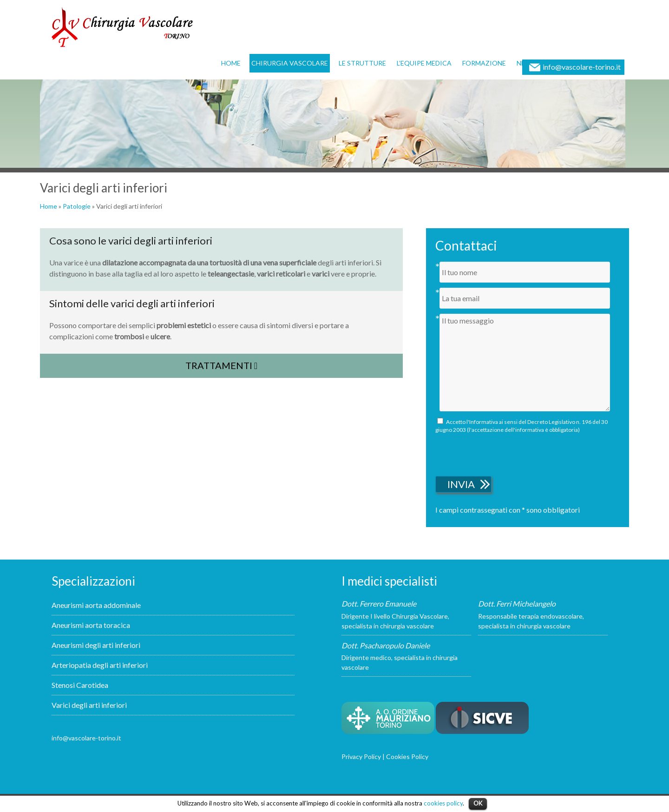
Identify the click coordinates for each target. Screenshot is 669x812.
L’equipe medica (424, 63)
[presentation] (506, 453)
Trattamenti (221, 365)
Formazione (484, 63)
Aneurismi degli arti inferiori (96, 645)
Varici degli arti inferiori (89, 705)
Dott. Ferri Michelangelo (517, 604)
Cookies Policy (407, 756)
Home (231, 63)
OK (478, 803)
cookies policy (443, 803)
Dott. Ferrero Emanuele (379, 604)
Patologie (77, 206)
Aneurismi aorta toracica (91, 625)
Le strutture (362, 63)
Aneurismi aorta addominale (96, 605)
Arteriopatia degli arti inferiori (100, 665)
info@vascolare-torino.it (582, 67)
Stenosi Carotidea (80, 685)
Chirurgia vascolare (290, 63)
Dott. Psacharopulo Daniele (386, 645)
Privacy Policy (361, 756)
